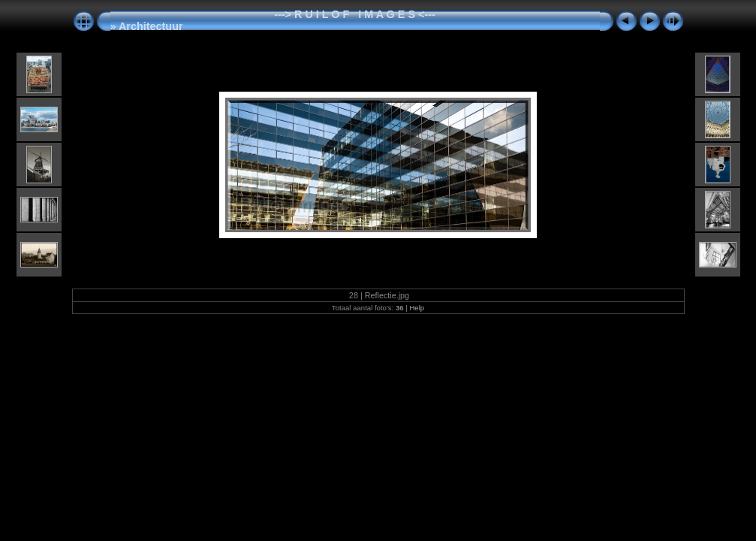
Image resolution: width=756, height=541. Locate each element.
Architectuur (151, 26)
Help (417, 308)
